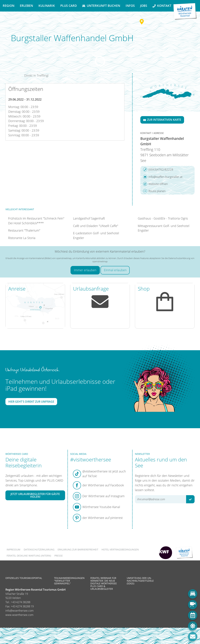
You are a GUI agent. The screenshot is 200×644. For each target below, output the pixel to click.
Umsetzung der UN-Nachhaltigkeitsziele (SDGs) (140, 581)
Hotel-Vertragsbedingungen (120, 549)
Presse (59, 556)
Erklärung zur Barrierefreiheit (78, 549)
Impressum (13, 549)
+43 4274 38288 (21, 602)
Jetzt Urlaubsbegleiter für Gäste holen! (35, 495)
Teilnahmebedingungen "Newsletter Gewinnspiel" (69, 581)
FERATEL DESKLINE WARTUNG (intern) (29, 556)
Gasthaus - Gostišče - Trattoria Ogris (163, 218)
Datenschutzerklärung (39, 549)
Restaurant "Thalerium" (24, 230)
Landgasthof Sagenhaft (89, 218)
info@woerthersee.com (19, 611)
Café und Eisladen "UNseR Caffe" (96, 226)
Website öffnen (155, 184)
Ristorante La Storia (22, 238)
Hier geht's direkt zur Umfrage (31, 402)
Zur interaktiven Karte (162, 120)
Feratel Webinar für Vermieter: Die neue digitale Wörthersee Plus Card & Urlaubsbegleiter (104, 583)
